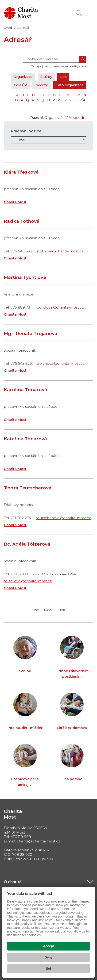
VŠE (83, 100)
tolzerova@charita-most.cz (28, 581)
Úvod (8, 28)
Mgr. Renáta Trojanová (31, 333)
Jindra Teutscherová (28, 488)
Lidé (67, 77)
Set (49, 969)
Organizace (24, 77)
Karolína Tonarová (25, 390)
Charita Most (15, 202)
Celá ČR (15, 85)
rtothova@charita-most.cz (60, 251)
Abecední (77, 118)
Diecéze (38, 85)
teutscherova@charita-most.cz (63, 518)
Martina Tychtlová (25, 277)
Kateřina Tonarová (25, 439)
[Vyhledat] (79, 13)
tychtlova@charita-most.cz (60, 307)
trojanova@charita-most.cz (61, 363)
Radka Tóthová (22, 221)
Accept (48, 946)
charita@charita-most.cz (38, 841)
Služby (49, 77)
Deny (48, 957)
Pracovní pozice (26, 131)
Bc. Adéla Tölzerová (27, 544)
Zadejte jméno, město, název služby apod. (59, 66)
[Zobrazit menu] (90, 13)
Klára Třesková (21, 172)
